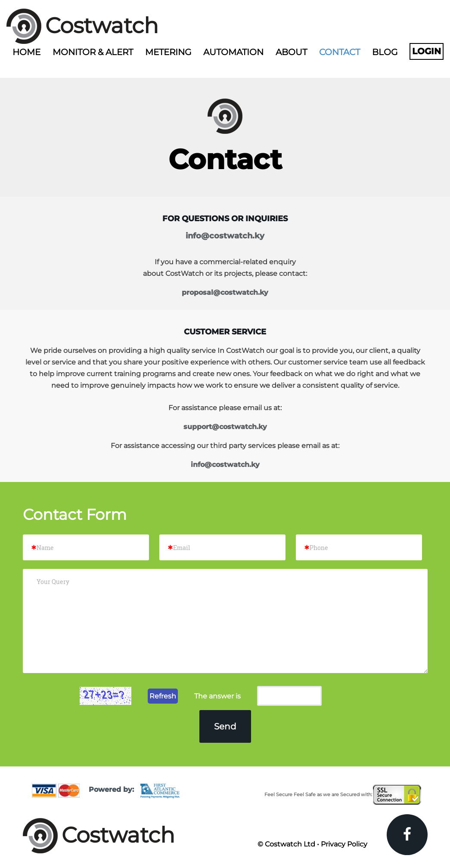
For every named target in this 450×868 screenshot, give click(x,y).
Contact (340, 52)
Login (427, 51)
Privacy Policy (344, 844)
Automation (233, 52)
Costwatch (102, 26)
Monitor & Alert (93, 52)
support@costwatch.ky (225, 427)
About (291, 52)
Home (26, 52)
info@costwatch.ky (225, 236)
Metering (168, 52)
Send (225, 726)
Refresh (163, 696)
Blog (385, 52)
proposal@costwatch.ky (225, 292)
